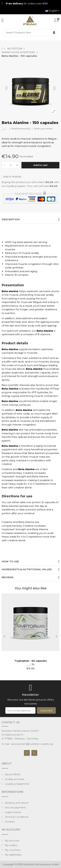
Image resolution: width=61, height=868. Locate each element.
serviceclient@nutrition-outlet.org (32, 744)
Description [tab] (11, 219)
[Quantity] (11, 165)
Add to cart (40, 165)
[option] (30, 88)
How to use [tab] (10, 561)
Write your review (42, 129)
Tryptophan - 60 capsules (31, 661)
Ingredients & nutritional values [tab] (27, 569)
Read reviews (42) (20, 129)
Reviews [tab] (8, 577)
